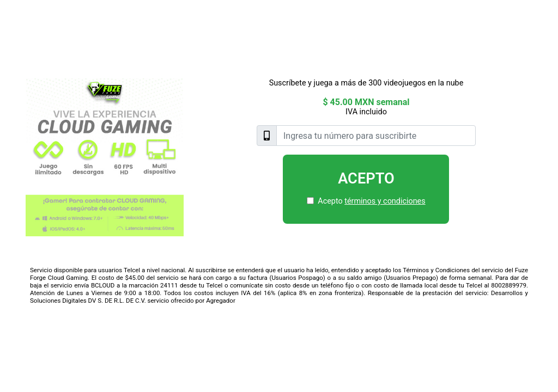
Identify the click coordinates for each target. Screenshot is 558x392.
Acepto (366, 179)
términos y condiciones (385, 201)
